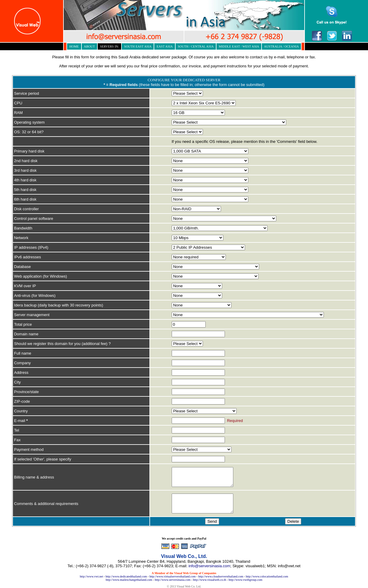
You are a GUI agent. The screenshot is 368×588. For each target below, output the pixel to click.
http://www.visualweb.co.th (210, 580)
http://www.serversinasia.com (173, 580)
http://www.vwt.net (92, 576)
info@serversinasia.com (209, 566)
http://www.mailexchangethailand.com (129, 580)
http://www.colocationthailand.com (267, 576)
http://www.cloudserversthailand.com (221, 576)
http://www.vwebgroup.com (245, 580)
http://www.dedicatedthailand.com (126, 576)
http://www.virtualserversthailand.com (173, 576)
